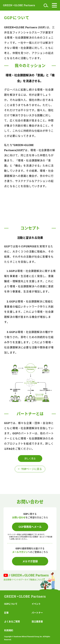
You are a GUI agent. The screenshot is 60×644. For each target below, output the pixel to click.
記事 (6, 613)
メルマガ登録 (30, 561)
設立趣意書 (37, 621)
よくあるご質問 (12, 621)
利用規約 (9, 630)
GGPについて (11, 604)
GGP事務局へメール (30, 527)
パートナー (37, 613)
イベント (36, 604)
